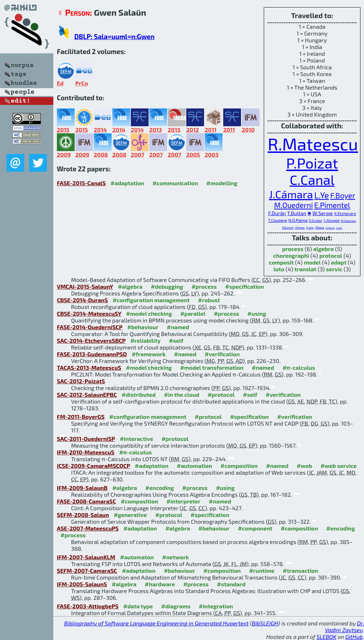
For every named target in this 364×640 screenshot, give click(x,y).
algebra (323, 249)
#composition (239, 466)
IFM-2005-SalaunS (82, 584)
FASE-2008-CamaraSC (86, 501)
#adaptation (127, 183)
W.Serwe (323, 213)
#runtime (262, 570)
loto (279, 269)
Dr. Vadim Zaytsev (344, 626)
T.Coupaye (278, 220)
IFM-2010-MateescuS (86, 452)
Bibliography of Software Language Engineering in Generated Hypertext (157, 623)
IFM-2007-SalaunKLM (86, 557)
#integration (216, 606)
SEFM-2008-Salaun (83, 515)
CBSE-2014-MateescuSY (89, 313)
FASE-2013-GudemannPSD (92, 354)
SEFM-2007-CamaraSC (87, 570)
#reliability (146, 340)
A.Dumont (288, 228)
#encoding (160, 488)
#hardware (160, 584)
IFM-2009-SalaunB (82, 488)
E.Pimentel (332, 205)
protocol (331, 255)
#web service (339, 466)
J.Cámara (291, 194)
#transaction (301, 570)
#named (178, 327)
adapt (339, 262)
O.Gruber (316, 220)
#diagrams (176, 606)
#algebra (130, 286)
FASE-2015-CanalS (81, 183)
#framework (149, 354)
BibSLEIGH (265, 623)
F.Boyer (343, 195)
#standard (231, 584)
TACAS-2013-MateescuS (89, 367)
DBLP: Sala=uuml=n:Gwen (114, 36)
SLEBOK (326, 637)
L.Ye (322, 195)
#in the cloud (181, 394)
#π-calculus (299, 367)
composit (281, 262)
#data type (138, 606)
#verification (222, 354)
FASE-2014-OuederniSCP (90, 327)
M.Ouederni (293, 205)
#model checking (149, 313)
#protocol (221, 394)
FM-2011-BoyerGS (81, 417)
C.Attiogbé (332, 220)
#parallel (193, 313)
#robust (209, 300)
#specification (244, 286)
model (312, 262)
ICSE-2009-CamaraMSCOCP (93, 466)
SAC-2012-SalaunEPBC (87, 394)
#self (176, 340)
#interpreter (183, 501)
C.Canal (312, 180)
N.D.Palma (298, 220)
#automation (194, 466)
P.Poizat (312, 163)
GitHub (354, 637)
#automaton (137, 557)
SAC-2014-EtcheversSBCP (91, 340)
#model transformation (212, 367)
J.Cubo (339, 228)
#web (304, 466)
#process (204, 286)
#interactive (136, 439)
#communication (175, 183)
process (293, 249)
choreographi (291, 255)
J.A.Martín (330, 228)
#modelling (222, 183)
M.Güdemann (349, 221)
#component (255, 528)
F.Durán (277, 213)
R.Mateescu (313, 144)
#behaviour (143, 327)
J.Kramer (300, 228)
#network (175, 557)
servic (334, 269)
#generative (130, 515)
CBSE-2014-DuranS (82, 300)
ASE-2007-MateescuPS (88, 528)
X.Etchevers (345, 213)
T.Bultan (297, 213)
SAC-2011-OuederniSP (86, 439)
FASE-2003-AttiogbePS (88, 606)
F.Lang (310, 228)
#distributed (139, 394)
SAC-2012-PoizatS (81, 381)
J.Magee (320, 228)
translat (305, 269)
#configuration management (151, 300)
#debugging (167, 286)
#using (257, 313)
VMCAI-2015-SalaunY (85, 286)
